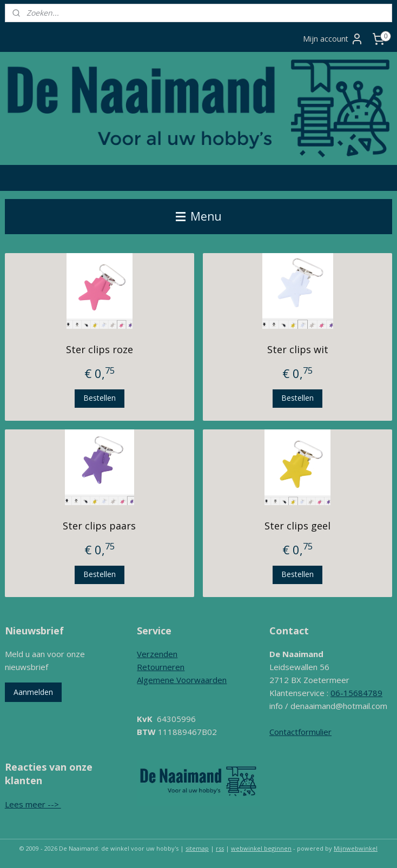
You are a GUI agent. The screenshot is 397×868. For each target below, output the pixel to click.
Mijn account (333, 39)
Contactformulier (300, 732)
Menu (199, 216)
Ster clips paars (99, 526)
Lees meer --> (33, 804)
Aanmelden (33, 692)
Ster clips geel (297, 526)
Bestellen (100, 398)
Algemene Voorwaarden (182, 680)
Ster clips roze (100, 349)
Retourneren (161, 667)
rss (220, 848)
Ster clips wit (298, 349)
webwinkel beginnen (261, 848)
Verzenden (157, 654)
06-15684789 (356, 693)
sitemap (197, 848)
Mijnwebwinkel (356, 848)
